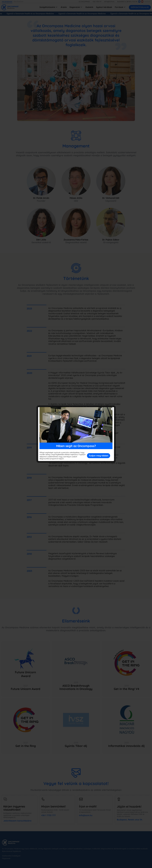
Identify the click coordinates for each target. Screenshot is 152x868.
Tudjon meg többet (99, 456)
